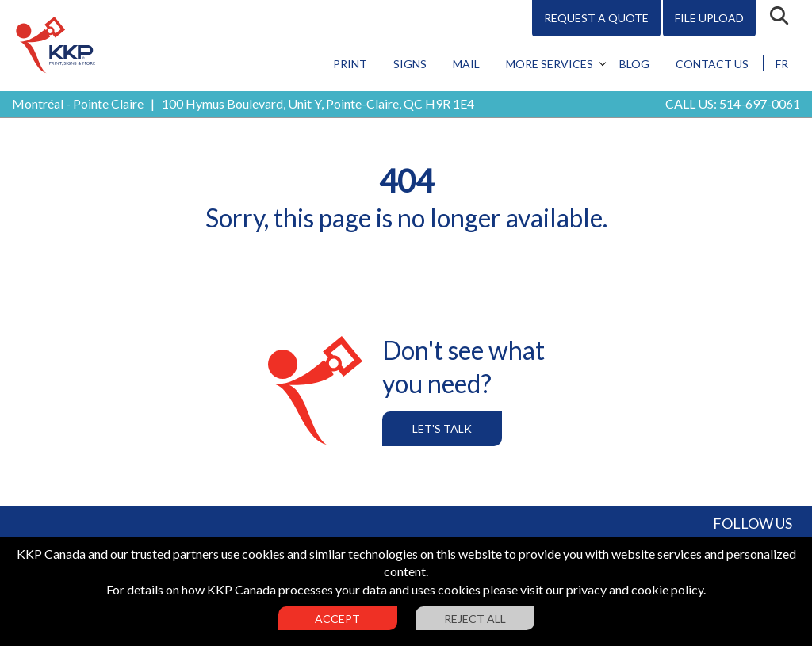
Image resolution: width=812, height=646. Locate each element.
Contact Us (712, 64)
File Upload (709, 18)
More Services (550, 64)
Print (350, 64)
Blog (634, 64)
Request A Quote (596, 18)
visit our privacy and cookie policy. (613, 589)
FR (782, 64)
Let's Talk (442, 428)
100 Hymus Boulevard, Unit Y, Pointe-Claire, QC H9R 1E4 (318, 103)
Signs (410, 64)
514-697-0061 (760, 103)
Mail (466, 64)
